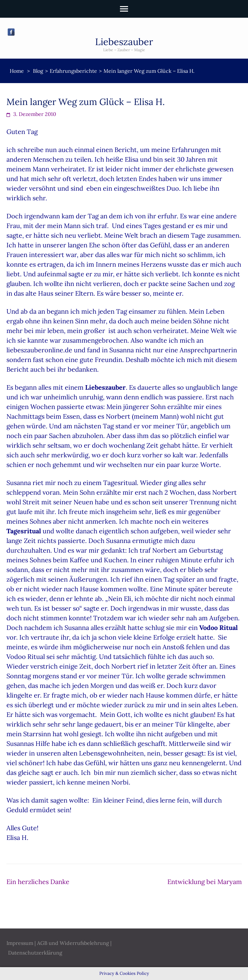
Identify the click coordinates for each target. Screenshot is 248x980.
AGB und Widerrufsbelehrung (73, 943)
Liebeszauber (124, 42)
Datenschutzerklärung (35, 953)
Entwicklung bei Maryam (205, 882)
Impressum (20, 943)
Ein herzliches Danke (38, 882)
